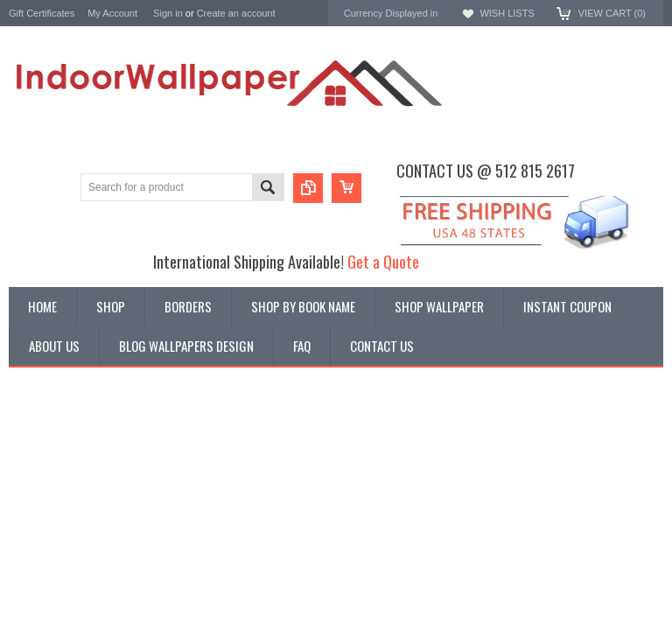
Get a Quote (383, 261)
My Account (112, 13)
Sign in (168, 13)
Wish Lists (507, 13)
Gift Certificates (42, 13)
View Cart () (612, 13)
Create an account (236, 13)
